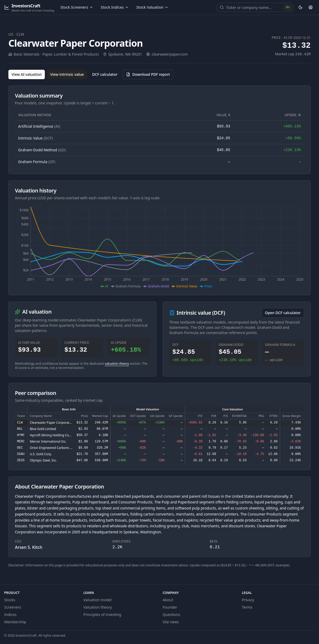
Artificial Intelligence (39, 126)
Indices (10, 615)
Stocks (10, 600)
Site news (171, 622)
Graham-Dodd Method (42, 150)
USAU (21, 454)
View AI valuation (27, 74)
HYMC (21, 435)
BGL (20, 429)
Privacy (248, 600)
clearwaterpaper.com (170, 54)
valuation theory (117, 364)
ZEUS (21, 460)
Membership (15, 622)
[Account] (311, 7)
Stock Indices (115, 7)
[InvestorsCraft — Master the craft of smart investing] (29, 7)
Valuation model (97, 600)
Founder (170, 607)
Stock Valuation (152, 7)
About (168, 600)
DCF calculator (105, 74)
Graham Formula (37, 162)
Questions (172, 615)
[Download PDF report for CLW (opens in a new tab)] (148, 74)
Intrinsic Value (35, 138)
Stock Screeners (77, 7)
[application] (159, 247)
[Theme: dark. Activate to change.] (300, 7)
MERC (21, 442)
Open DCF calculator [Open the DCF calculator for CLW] (283, 313)
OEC (20, 448)
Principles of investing (102, 615)
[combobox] (254, 7)
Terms (247, 607)
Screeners (13, 607)
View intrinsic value (67, 74)
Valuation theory (98, 607)
